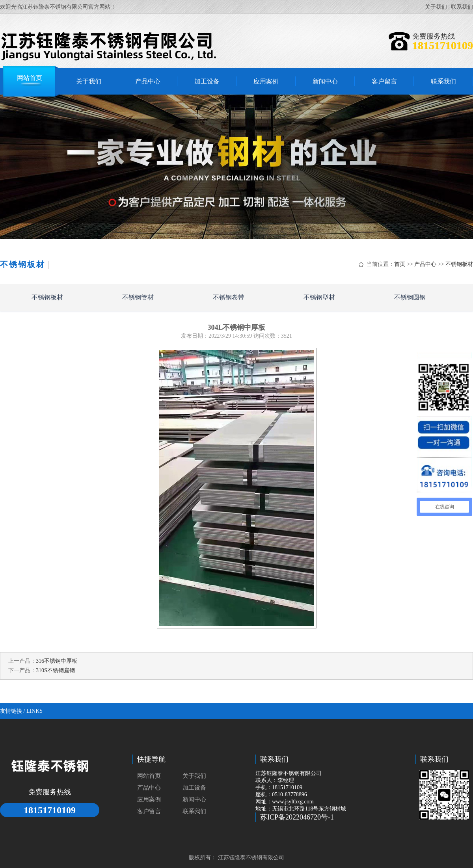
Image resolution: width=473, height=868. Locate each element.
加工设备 (194, 788)
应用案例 (149, 799)
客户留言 (149, 811)
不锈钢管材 (138, 297)
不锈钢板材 (459, 264)
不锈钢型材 (319, 297)
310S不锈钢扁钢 (55, 670)
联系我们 (462, 7)
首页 (400, 264)
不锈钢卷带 (229, 297)
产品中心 (425, 264)
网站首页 (149, 776)
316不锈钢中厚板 (57, 661)
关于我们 (436, 7)
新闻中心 (194, 799)
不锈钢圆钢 (410, 297)
